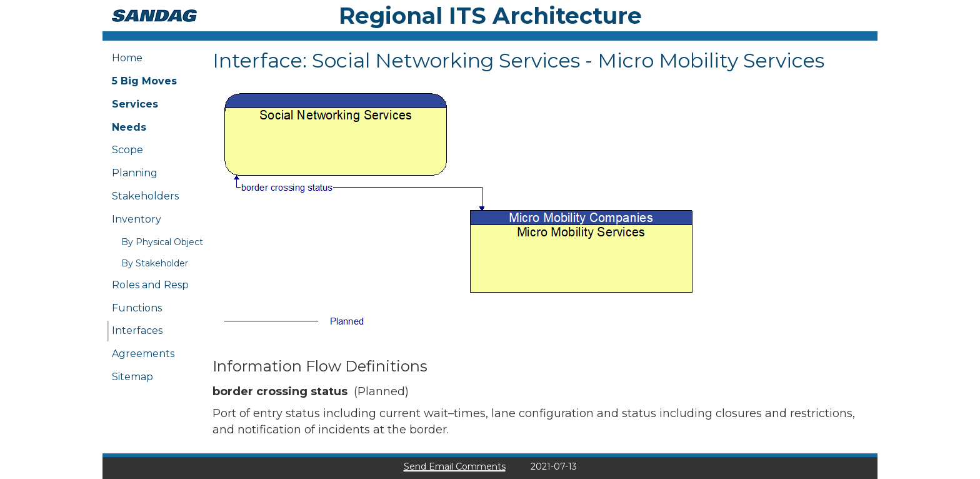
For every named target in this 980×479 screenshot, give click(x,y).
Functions (137, 308)
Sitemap (132, 377)
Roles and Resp (150, 285)
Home (127, 58)
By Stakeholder (155, 263)
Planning (135, 173)
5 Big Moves (144, 81)
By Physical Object (162, 242)
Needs (129, 127)
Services (135, 104)
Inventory (137, 219)
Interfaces (137, 330)
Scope (127, 150)
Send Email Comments (455, 466)
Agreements (143, 354)
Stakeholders (145, 196)
